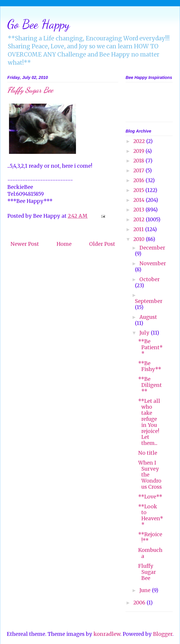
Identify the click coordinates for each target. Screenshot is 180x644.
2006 (140, 603)
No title (148, 453)
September (149, 301)
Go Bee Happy (39, 24)
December (152, 248)
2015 (139, 190)
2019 (139, 151)
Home (64, 244)
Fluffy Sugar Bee (147, 572)
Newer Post (25, 244)
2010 (139, 239)
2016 (139, 180)
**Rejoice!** (150, 537)
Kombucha (150, 553)
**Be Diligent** (150, 385)
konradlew (107, 634)
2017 (139, 171)
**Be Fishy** (150, 366)
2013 (139, 210)
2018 (139, 161)
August (148, 317)
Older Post (102, 244)
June (146, 590)
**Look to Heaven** (151, 516)
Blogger (163, 634)
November (153, 263)
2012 (139, 220)
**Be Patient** (150, 347)
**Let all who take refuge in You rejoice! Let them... (149, 422)
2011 (139, 229)
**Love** (150, 497)
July (145, 333)
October (150, 279)
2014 (139, 200)
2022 (140, 141)
